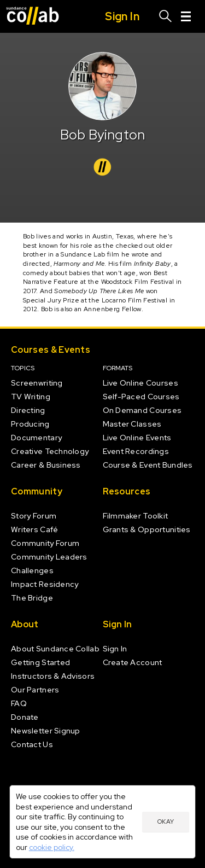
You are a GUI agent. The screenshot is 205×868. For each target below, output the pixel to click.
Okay (166, 822)
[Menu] (186, 16)
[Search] (166, 16)
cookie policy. (52, 847)
